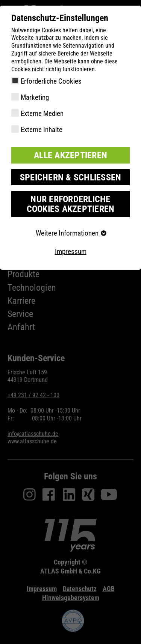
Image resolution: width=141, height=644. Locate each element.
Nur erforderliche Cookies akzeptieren (71, 204)
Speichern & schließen (71, 177)
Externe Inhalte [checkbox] (42, 130)
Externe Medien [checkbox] (42, 113)
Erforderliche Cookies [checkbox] (51, 81)
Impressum (71, 251)
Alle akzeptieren (70, 155)
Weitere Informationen (71, 233)
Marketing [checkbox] (35, 97)
